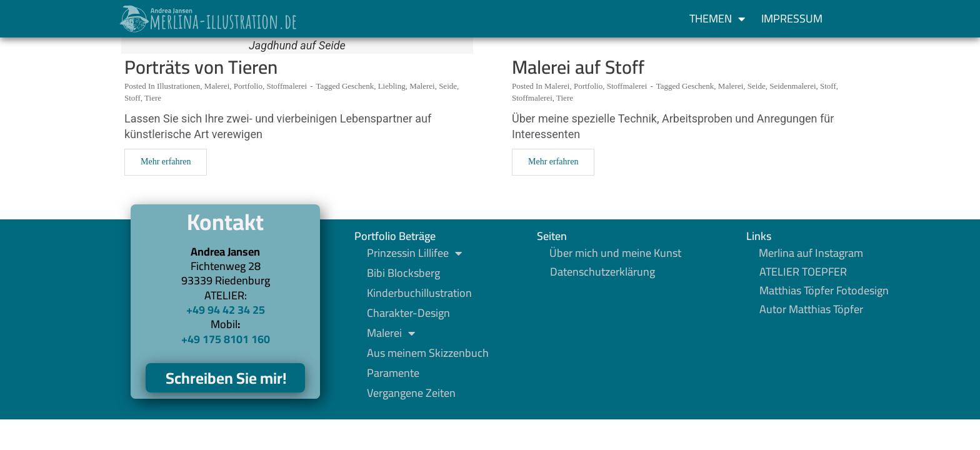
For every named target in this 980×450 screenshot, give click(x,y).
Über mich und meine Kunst (615, 253)
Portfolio (248, 86)
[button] (854, 19)
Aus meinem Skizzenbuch (428, 353)
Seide (448, 86)
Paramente (393, 373)
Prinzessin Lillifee (414, 253)
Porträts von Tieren (201, 67)
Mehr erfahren (166, 162)
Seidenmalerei (792, 86)
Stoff (132, 98)
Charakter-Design (408, 313)
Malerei (217, 86)
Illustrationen (178, 86)
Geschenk (358, 86)
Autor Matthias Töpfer (811, 309)
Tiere (153, 98)
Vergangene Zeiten (411, 393)
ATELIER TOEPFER (803, 272)
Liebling (392, 86)
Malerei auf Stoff (578, 67)
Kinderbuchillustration (419, 293)
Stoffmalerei (287, 86)
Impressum (792, 18)
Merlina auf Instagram (811, 253)
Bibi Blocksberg (403, 273)
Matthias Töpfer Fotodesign (824, 291)
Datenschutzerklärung (602, 272)
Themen (717, 19)
